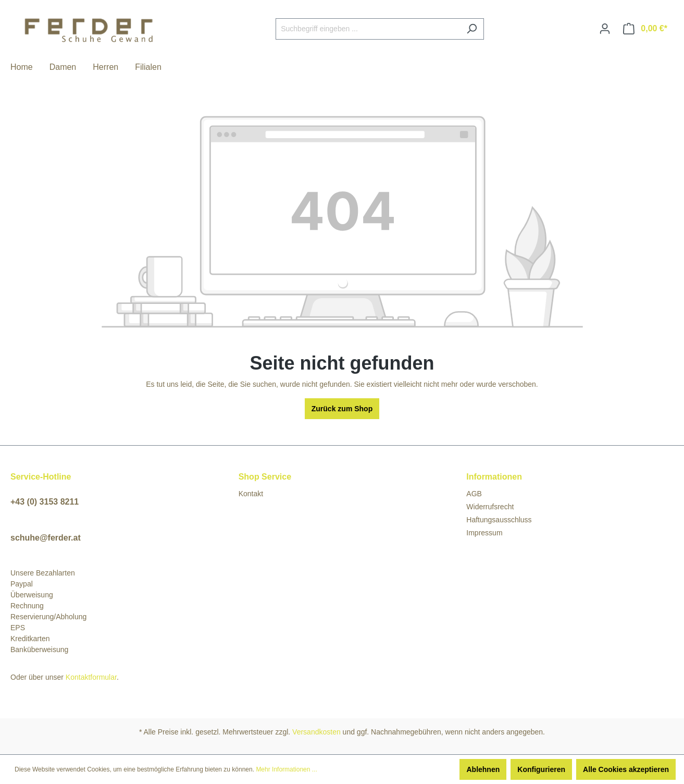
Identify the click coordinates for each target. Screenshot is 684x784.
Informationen (494, 477)
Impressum (484, 533)
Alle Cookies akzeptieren (626, 769)
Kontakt (251, 494)
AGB (474, 494)
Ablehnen (483, 769)
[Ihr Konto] (605, 29)
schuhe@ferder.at (46, 538)
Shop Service (265, 477)
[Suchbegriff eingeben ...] (368, 29)
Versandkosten (316, 732)
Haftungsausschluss (499, 520)
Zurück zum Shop (342, 409)
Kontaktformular (91, 677)
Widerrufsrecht (490, 507)
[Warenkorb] (645, 29)
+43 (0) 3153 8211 (45, 502)
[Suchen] (472, 29)
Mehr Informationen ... (286, 769)
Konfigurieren (541, 769)
